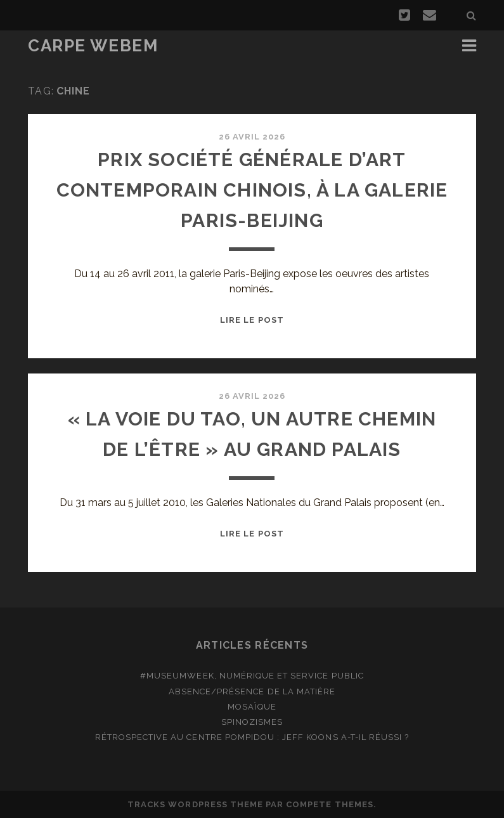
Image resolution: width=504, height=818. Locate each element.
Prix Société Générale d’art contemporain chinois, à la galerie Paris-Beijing (252, 190)
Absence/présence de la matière (252, 691)
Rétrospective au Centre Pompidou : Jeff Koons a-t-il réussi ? (252, 737)
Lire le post (252, 320)
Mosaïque (252, 707)
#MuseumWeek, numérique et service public (252, 676)
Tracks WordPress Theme (195, 804)
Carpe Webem (93, 46)
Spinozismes (252, 722)
